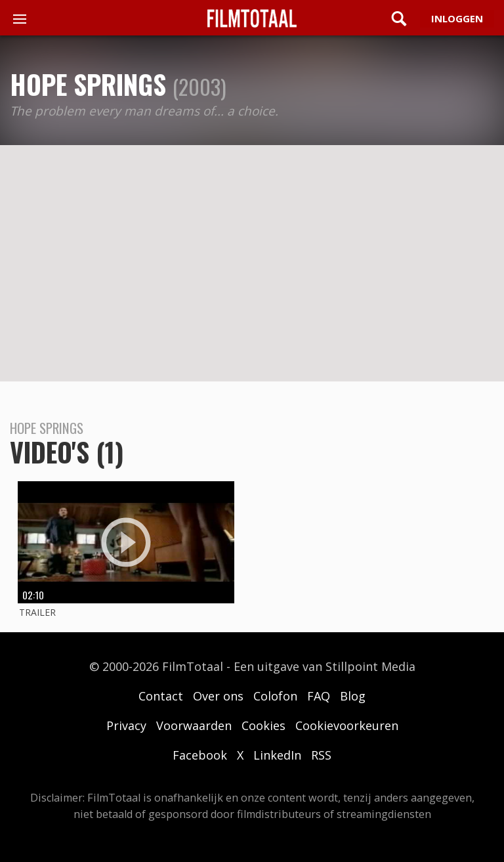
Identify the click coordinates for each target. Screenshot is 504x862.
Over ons (218, 696)
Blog (353, 696)
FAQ (319, 696)
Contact (161, 696)
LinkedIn (277, 755)
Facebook (200, 755)
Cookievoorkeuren (347, 725)
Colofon (275, 696)
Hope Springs (88, 84)
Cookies (263, 725)
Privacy (126, 725)
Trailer (37, 612)
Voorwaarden (194, 725)
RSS (321, 755)
